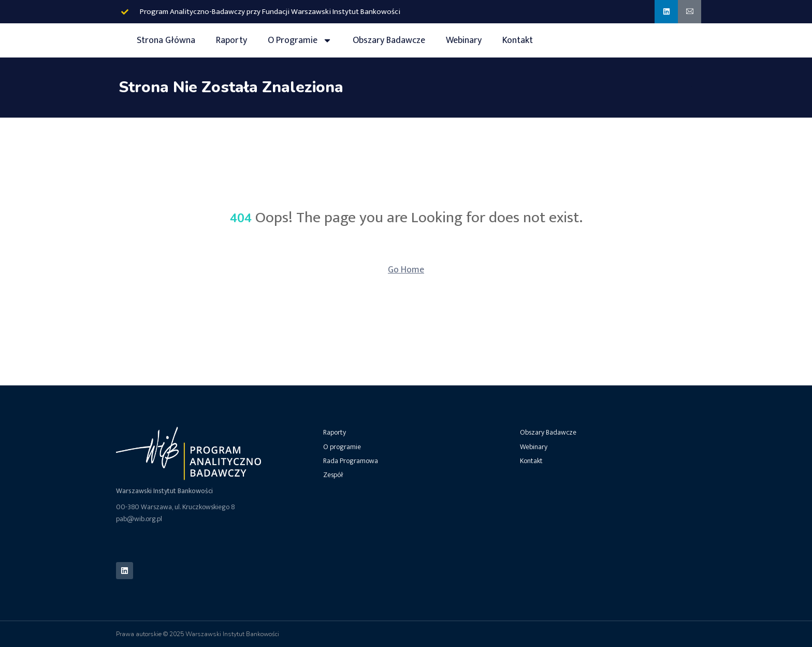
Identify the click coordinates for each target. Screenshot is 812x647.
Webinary (464, 40)
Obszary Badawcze (389, 40)
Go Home (406, 270)
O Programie (300, 40)
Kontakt (518, 40)
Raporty (231, 40)
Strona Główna (166, 40)
